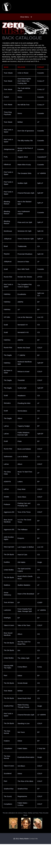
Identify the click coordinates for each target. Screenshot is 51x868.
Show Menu (25, 17)
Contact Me (33, 862)
